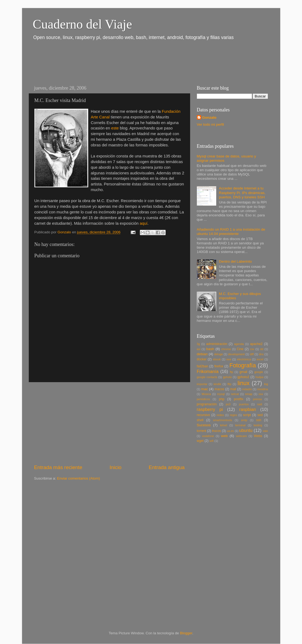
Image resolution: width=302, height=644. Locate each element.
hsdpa (259, 377)
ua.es (230, 431)
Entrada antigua (167, 467)
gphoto (227, 377)
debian (202, 354)
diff (252, 354)
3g (198, 344)
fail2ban (203, 366)
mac (205, 389)
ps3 (228, 404)
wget (200, 441)
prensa (257, 399)
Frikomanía (208, 371)
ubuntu (246, 430)
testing (258, 425)
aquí (143, 223)
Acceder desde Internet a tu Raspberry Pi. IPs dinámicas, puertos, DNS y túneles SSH (242, 193)
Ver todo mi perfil (210, 124)
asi (199, 349)
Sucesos (204, 425)
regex (234, 415)
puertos (244, 404)
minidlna (262, 389)
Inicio (116, 467)
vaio (265, 431)
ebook (217, 359)
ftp (232, 372)
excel (260, 359)
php (222, 399)
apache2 (256, 344)
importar (202, 384)
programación (207, 404)
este (115, 128)
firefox (219, 366)
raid (260, 404)
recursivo (203, 415)
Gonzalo (209, 117)
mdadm (247, 389)
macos (219, 389)
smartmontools (223, 420)
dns (261, 354)
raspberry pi (210, 409)
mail (233, 389)
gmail (244, 372)
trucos (216, 431)
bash (210, 349)
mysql (221, 394)
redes (220, 415)
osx (261, 394)
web (224, 436)
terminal (240, 425)
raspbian (248, 409)
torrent (202, 431)
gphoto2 (243, 377)
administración (217, 344)
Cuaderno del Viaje (82, 24)
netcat (235, 394)
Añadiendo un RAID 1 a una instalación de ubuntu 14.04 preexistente (231, 232)
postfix (239, 399)
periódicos (203, 399)
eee (229, 359)
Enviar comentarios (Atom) (79, 478)
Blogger (186, 633)
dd (262, 349)
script (247, 415)
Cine (240, 349)
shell (200, 420)
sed (260, 415)
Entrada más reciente (58, 467)
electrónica (244, 359)
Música (206, 394)
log (266, 384)
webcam (241, 436)
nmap (249, 394)
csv (252, 349)
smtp (244, 420)
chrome (226, 349)
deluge (218, 354)
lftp (229, 384)
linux (243, 383)
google (259, 372)
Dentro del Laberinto (235, 261)
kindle (217, 384)
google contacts (207, 377)
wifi (212, 441)
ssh (259, 420)
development (236, 354)
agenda (239, 344)
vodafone (208, 436)
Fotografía (243, 365)
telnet (223, 425)
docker (202, 359)
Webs (258, 436)
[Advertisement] (127, 61)
